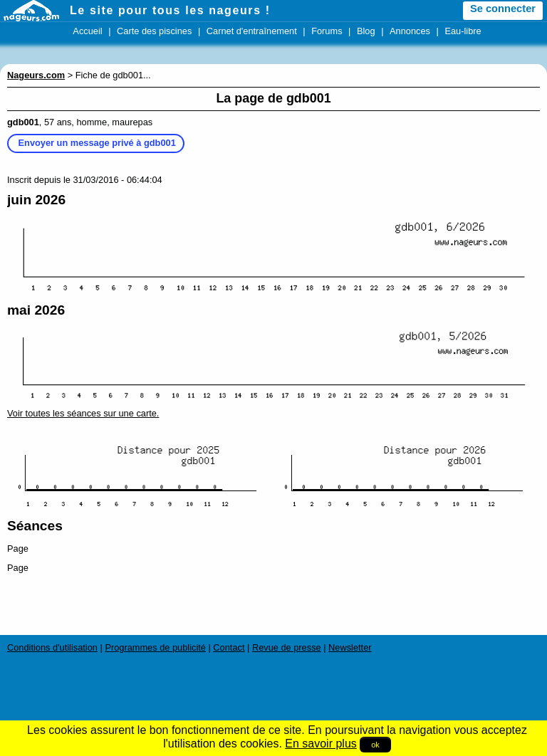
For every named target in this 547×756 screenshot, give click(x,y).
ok (375, 745)
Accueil (87, 31)
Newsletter (350, 647)
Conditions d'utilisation (52, 647)
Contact (229, 647)
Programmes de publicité (155, 647)
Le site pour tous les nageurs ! (170, 10)
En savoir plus (321, 744)
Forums (327, 31)
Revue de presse (287, 647)
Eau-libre (463, 31)
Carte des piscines (154, 31)
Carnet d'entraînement (252, 31)
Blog (366, 31)
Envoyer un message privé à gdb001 (97, 143)
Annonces (410, 31)
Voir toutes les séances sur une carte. (83, 413)
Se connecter (503, 9)
